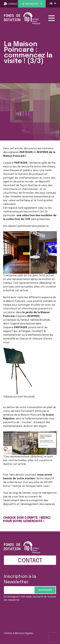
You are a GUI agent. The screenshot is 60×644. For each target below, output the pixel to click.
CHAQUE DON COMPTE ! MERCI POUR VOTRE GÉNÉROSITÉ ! (27, 520)
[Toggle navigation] (51, 18)
